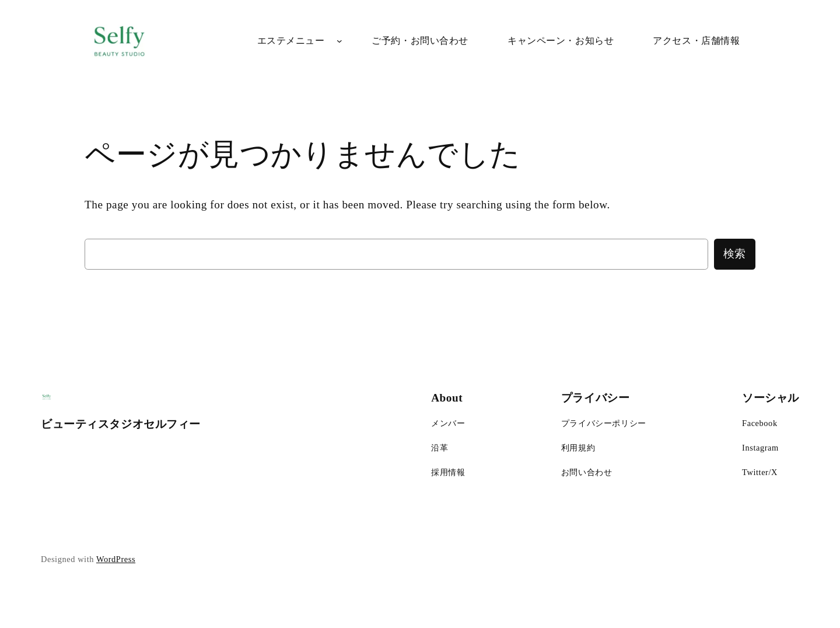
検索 (735, 254)
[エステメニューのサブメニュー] (339, 41)
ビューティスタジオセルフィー (121, 424)
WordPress (116, 559)
